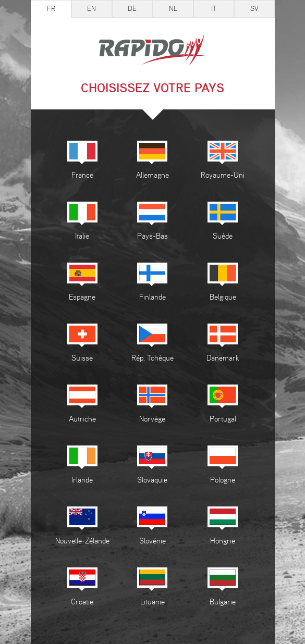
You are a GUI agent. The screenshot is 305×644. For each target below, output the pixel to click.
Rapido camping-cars (153, 51)
